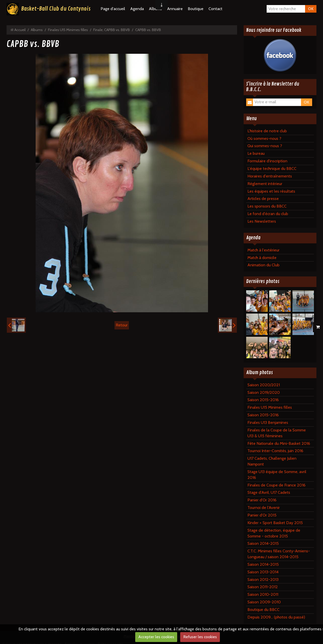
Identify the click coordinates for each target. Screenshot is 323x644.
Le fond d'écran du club (268, 214)
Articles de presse (263, 199)
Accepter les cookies (156, 637)
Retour (122, 325)
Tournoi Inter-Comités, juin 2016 (275, 451)
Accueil (20, 30)
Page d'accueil (113, 9)
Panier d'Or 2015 (262, 515)
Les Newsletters (262, 221)
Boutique (196, 9)
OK (311, 9)
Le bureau (256, 153)
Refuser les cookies (200, 637)
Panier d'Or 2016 (262, 500)
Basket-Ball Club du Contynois (56, 9)
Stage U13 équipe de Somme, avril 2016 (277, 475)
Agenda (137, 9)
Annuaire (175, 9)
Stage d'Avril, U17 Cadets (269, 492)
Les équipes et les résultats (271, 191)
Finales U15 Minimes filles (68, 30)
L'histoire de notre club (267, 131)
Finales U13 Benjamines (268, 422)
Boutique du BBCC (263, 610)
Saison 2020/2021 (264, 385)
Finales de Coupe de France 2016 (276, 485)
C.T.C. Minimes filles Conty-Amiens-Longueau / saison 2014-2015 (279, 554)
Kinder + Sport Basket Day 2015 (275, 523)
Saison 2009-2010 (264, 602)
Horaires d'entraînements (270, 176)
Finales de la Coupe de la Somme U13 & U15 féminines (277, 433)
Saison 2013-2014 (263, 572)
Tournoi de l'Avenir (264, 508)
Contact (215, 9)
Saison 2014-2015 (263, 543)
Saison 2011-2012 (263, 587)
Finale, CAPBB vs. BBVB (112, 30)
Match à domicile (262, 258)
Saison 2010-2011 (263, 594)
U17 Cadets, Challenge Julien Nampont (272, 461)
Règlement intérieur (265, 184)
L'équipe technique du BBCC (272, 169)
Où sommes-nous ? (264, 138)
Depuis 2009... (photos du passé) (276, 617)
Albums (37, 30)
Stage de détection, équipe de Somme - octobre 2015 (274, 533)
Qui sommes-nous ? (265, 146)
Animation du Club (263, 265)
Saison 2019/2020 (264, 392)
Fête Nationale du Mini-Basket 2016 (279, 443)
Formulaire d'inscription (267, 161)
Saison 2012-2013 (263, 579)
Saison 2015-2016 (263, 400)
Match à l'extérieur (263, 250)
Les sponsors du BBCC (267, 206)
